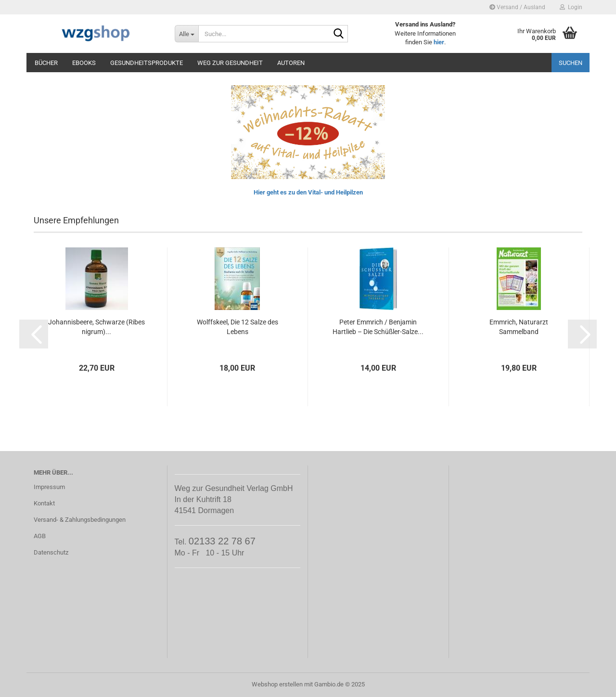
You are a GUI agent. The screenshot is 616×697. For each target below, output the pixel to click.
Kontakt (44, 503)
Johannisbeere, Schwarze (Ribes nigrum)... (96, 327)
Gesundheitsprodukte (147, 63)
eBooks (84, 63)
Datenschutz (51, 552)
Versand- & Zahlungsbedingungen (80, 520)
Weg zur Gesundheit (230, 63)
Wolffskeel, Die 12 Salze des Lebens (237, 327)
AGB (40, 536)
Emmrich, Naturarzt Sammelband (519, 327)
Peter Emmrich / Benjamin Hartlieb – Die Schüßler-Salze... (378, 327)
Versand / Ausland (517, 7)
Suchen (571, 63)
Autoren (291, 63)
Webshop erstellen (277, 684)
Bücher (46, 63)
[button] (34, 334)
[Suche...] (186, 34)
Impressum (49, 487)
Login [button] (571, 7)
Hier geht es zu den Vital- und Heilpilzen (308, 192)
